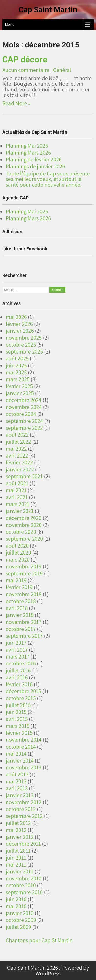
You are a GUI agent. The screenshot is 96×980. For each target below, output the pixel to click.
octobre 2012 (21, 809)
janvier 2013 (20, 795)
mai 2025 (16, 372)
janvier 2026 (20, 331)
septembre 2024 (24, 421)
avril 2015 (17, 719)
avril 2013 (17, 788)
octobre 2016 (21, 663)
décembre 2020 (23, 518)
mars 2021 (18, 504)
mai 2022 (16, 449)
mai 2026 (16, 317)
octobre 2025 (21, 345)
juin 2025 (16, 365)
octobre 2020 (21, 532)
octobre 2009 (21, 920)
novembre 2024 (24, 407)
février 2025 (19, 386)
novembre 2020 (24, 525)
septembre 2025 (24, 351)
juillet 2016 (18, 670)
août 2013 (17, 774)
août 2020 (17, 546)
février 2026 (19, 324)
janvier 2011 (19, 871)
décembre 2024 (23, 400)
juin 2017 (16, 643)
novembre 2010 (24, 878)
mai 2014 (16, 754)
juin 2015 (16, 712)
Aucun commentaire (26, 70)
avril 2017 (17, 650)
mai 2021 (16, 490)
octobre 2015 (21, 698)
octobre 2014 (21, 747)
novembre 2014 (24, 740)
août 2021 (17, 483)
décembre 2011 (23, 844)
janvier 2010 (20, 913)
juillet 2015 (18, 705)
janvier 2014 (20, 760)
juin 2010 (16, 899)
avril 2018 (17, 608)
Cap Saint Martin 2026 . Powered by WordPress (48, 971)
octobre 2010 (21, 885)
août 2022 (17, 435)
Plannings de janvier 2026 (35, 166)
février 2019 (19, 587)
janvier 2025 (20, 393)
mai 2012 (16, 830)
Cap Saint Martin (48, 10)
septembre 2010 (24, 892)
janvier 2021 (20, 511)
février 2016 (19, 684)
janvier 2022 (20, 469)
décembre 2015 (23, 691)
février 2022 (19, 462)
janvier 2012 (20, 837)
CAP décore (25, 59)
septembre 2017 (24, 636)
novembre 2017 (24, 622)
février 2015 (19, 733)
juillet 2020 (18, 553)
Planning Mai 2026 (27, 146)
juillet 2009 (18, 927)
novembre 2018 (24, 594)
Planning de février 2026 (34, 159)
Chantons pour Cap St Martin (39, 940)
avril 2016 (17, 677)
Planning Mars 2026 (28, 153)
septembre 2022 (24, 428)
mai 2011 (16, 864)
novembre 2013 (24, 767)
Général (62, 70)
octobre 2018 (21, 601)
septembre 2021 (24, 476)
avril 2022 (17, 455)
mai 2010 (16, 906)
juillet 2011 (18, 851)
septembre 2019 (24, 573)
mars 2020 (18, 559)
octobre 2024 (21, 414)
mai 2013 (16, 781)
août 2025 (17, 358)
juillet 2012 (18, 823)
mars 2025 (18, 379)
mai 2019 (16, 580)
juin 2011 (16, 858)
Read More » (16, 103)
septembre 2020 (24, 539)
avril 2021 (17, 497)
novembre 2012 (24, 802)
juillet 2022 (18, 442)
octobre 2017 (21, 629)
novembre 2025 (24, 338)
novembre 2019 (24, 566)
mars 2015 (18, 726)
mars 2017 (18, 656)
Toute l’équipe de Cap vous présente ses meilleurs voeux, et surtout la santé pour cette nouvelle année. (48, 179)
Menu (10, 25)
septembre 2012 (24, 816)
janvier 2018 (20, 615)
